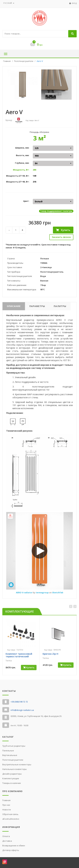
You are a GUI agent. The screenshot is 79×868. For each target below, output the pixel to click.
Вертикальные (10, 755)
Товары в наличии (12, 783)
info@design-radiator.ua (22, 710)
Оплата (6, 836)
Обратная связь (10, 814)
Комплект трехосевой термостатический (19, 657)
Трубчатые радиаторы (14, 746)
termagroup (42, 595)
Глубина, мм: (22, 163)
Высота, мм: (23, 155)
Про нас (6, 805)
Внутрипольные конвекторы (17, 764)
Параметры (37, 309)
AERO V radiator (24, 595)
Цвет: (26, 201)
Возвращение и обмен (14, 846)
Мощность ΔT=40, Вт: (18, 182)
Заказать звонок (61, 237)
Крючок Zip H (50, 656)
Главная (7, 61)
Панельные (8, 751)
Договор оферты (11, 850)
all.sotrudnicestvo (11, 819)
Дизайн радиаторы (12, 774)
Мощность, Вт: (21, 170)
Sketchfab (58, 595)
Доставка (7, 841)
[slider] (11, 666)
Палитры (60, 309)
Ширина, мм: (22, 148)
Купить (63, 230)
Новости (7, 810)
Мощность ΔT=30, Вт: (18, 176)
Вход (74, 3)
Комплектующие (11, 778)
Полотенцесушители (24, 61)
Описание (14, 309)
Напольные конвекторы (15, 769)
